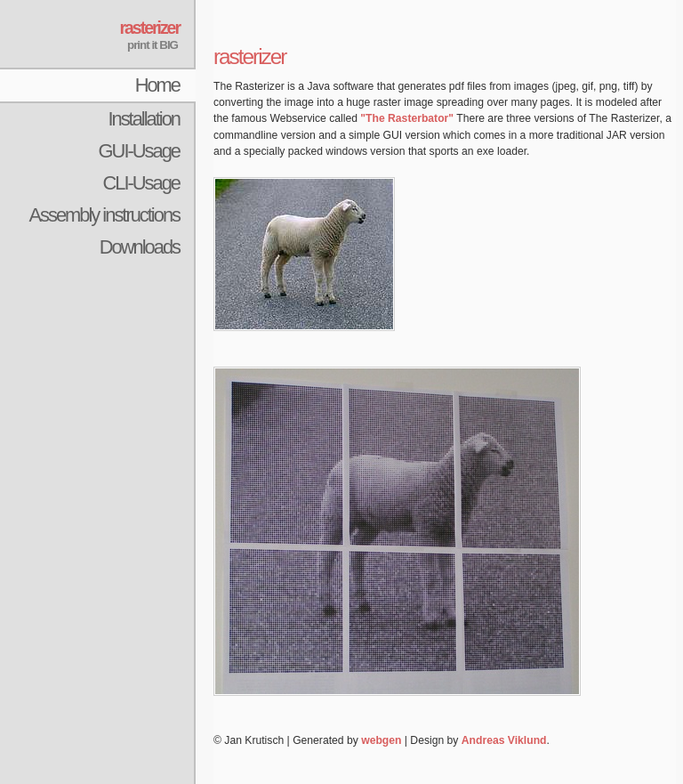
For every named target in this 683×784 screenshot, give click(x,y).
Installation (144, 119)
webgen (381, 740)
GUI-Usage (139, 151)
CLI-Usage (141, 183)
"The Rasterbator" (407, 118)
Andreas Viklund (504, 740)
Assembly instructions (104, 215)
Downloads (140, 247)
